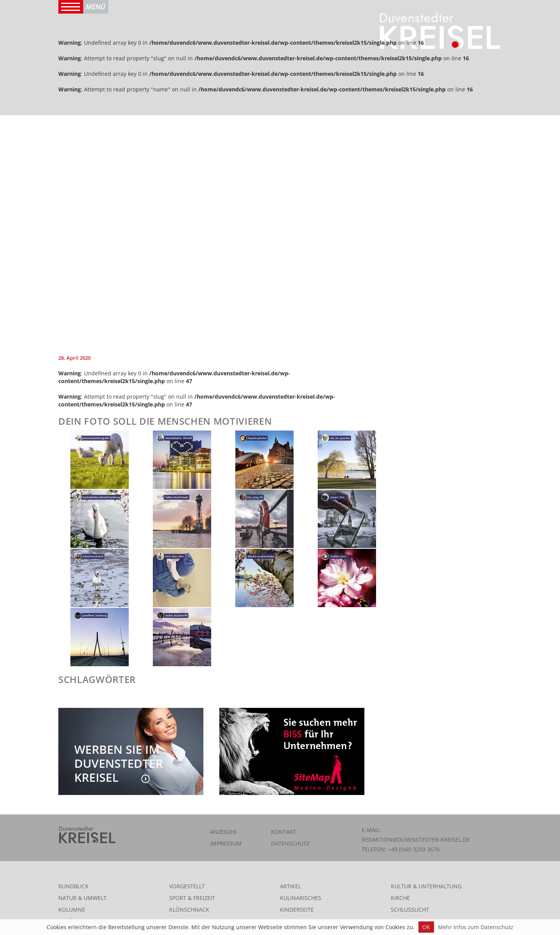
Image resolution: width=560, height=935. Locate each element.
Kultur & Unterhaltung (426, 886)
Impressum (226, 843)
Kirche (400, 898)
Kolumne (72, 910)
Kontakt (284, 832)
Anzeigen (223, 832)
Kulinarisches (301, 898)
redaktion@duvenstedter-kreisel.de (416, 840)
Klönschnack (189, 910)
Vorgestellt (187, 886)
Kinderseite (297, 910)
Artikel (290, 886)
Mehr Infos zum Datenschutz (476, 927)
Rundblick (73, 886)
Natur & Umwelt (82, 898)
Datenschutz (290, 843)
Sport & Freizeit (192, 898)
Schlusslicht (410, 910)
